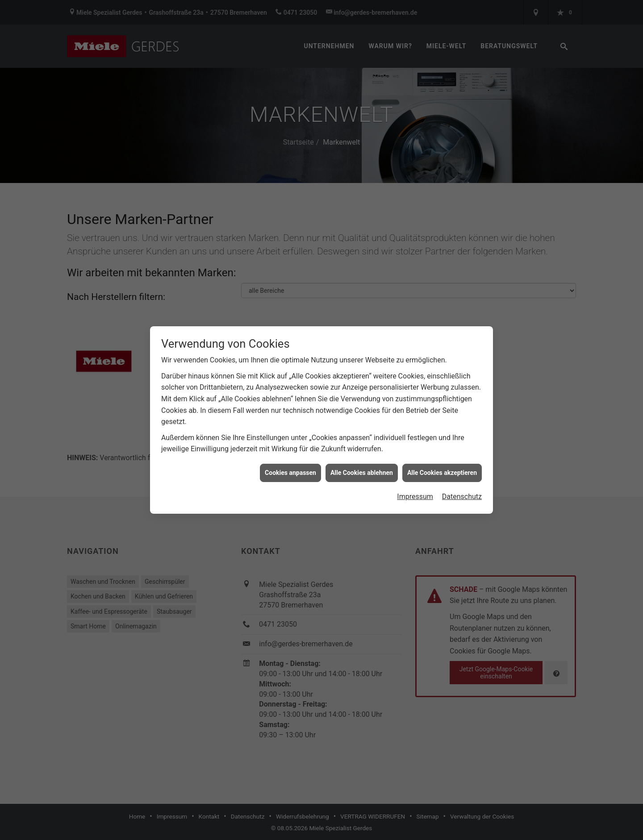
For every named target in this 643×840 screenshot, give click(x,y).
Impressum (415, 487)
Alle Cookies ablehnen (362, 462)
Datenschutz (462, 487)
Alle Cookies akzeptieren (442, 462)
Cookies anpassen (290, 462)
